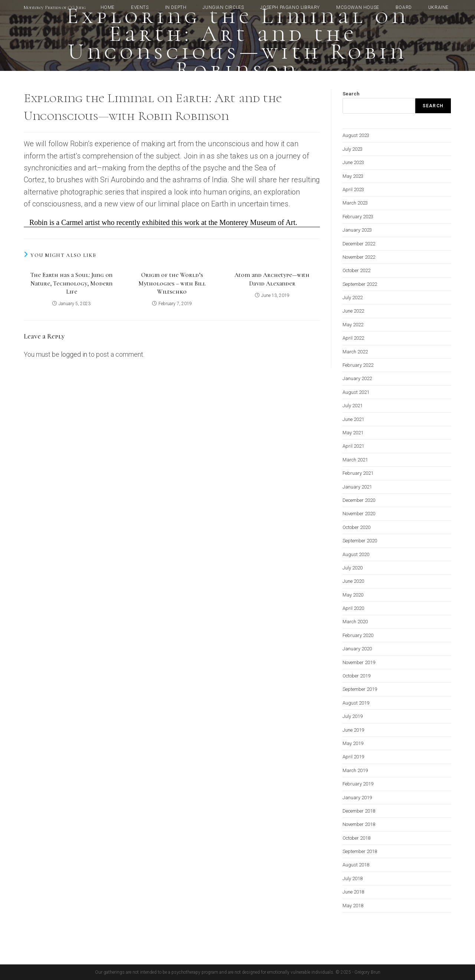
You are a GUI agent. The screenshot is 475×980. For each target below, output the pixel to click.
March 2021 (355, 460)
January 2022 (357, 378)
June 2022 (353, 311)
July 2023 (353, 149)
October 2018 (356, 838)
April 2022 (353, 338)
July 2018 (353, 878)
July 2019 (353, 716)
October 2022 (356, 270)
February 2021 (358, 473)
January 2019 (357, 798)
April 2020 (353, 608)
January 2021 (357, 487)
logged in (74, 354)
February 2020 (358, 635)
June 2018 (353, 892)
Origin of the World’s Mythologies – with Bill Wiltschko (172, 283)
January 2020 (357, 649)
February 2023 (358, 217)
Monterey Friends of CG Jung (55, 7)
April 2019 (353, 757)
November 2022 (359, 257)
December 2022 (359, 244)
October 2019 (356, 676)
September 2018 (360, 851)
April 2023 (353, 190)
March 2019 (355, 770)
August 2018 (356, 865)
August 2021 (356, 392)
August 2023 (356, 135)
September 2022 (360, 284)
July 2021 (353, 406)
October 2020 (356, 527)
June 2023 (353, 162)
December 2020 (359, 500)
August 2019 (356, 703)
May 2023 (353, 176)
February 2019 (358, 784)
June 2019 (353, 730)
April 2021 (353, 446)
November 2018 (359, 824)
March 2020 (355, 622)
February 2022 (358, 365)
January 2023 (357, 230)
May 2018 (353, 906)
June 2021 (353, 419)
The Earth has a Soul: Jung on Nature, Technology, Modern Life (71, 283)
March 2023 (355, 203)
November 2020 (359, 514)
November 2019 (359, 662)
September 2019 (360, 689)
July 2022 (353, 298)
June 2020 (353, 581)
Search (351, 94)
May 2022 (353, 325)
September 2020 (360, 541)
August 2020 (356, 554)
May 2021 (353, 433)
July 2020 (353, 568)
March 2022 (355, 352)
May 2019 (353, 743)
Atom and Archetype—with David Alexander (272, 279)
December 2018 (359, 811)
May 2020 (353, 595)
